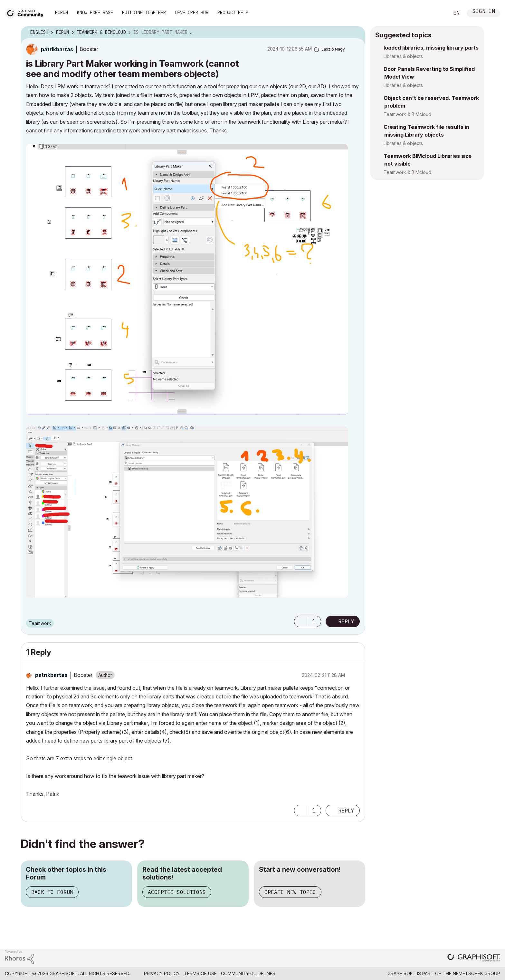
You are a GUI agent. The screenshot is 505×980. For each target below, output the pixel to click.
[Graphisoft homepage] (474, 958)
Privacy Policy (162, 973)
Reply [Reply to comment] (346, 811)
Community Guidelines (248, 973)
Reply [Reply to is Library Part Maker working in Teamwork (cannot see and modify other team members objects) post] (346, 621)
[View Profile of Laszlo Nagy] (333, 49)
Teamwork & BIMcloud (407, 114)
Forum (62, 13)
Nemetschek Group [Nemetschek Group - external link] (476, 973)
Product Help (233, 13)
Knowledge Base (95, 13)
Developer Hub (192, 13)
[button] (187, 279)
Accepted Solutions (177, 892)
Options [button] (356, 33)
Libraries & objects (403, 56)
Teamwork (40, 623)
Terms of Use (200, 973)
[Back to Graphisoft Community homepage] (26, 12)
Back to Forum (52, 892)
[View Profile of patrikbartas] (57, 49)
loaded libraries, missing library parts (431, 48)
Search (437, 13)
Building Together (144, 13)
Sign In (484, 12)
